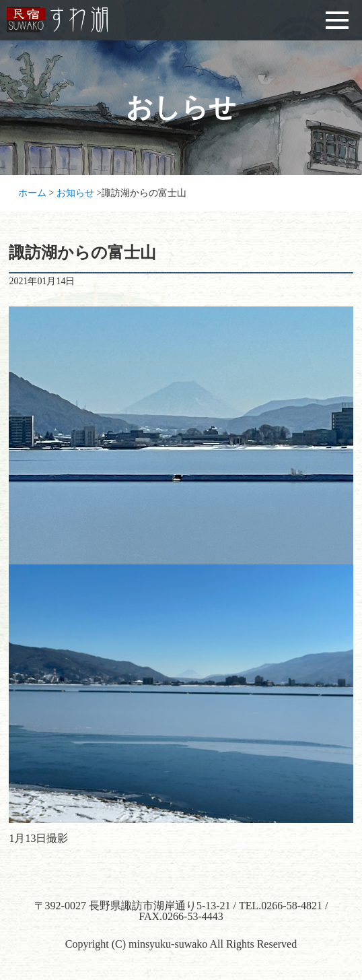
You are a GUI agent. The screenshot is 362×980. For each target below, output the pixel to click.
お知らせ (75, 193)
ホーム (32, 193)
